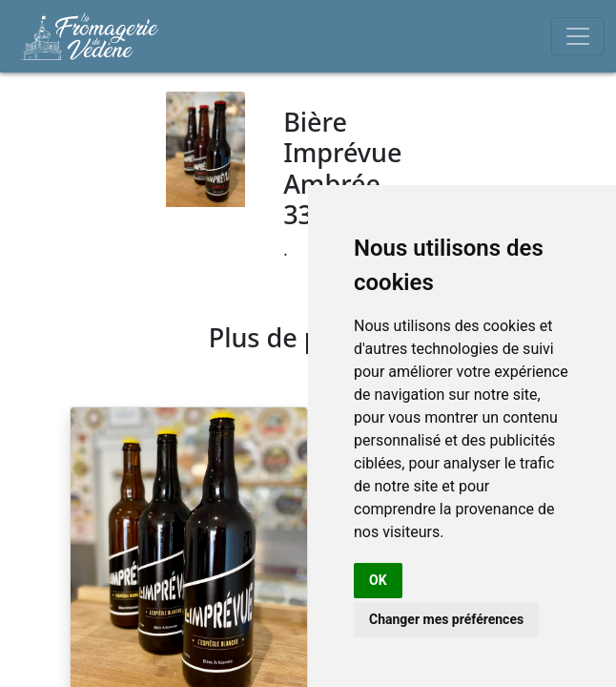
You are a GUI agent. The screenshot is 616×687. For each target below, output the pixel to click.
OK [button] (378, 580)
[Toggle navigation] (578, 36)
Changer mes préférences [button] (446, 619)
